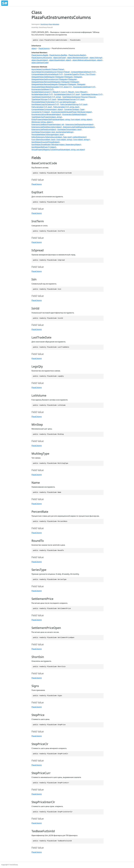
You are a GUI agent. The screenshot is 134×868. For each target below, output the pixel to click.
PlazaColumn (37, 184)
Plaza (50, 24)
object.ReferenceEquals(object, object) (87, 60)
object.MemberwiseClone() (78, 58)
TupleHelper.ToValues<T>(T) (92, 94)
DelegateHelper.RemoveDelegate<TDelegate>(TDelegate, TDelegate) (58, 84)
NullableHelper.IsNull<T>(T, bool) (67, 94)
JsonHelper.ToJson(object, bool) (69, 129)
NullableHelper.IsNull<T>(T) (42, 94)
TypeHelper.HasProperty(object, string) (47, 117)
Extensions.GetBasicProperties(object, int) (48, 124)
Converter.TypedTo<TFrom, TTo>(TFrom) (80, 74)
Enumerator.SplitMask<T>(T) (43, 89)
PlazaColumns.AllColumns (42, 58)
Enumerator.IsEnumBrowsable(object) (46, 114)
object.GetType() (60, 58)
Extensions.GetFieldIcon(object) (44, 129)
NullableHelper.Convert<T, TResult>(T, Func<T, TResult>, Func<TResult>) (59, 92)
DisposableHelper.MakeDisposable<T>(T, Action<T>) (52, 87)
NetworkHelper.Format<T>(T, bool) (71, 99)
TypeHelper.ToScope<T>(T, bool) (44, 99)
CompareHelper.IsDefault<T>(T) (83, 72)
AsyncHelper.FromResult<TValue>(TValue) (48, 69)
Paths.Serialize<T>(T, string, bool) (66, 107)
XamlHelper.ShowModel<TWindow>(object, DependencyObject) (56, 144)
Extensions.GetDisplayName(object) (79, 124)
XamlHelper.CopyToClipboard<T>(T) (45, 104)
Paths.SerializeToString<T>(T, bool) (74, 104)
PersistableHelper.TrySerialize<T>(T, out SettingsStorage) (54, 102)
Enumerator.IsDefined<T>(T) (84, 87)
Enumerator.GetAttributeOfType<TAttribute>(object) (72, 112)
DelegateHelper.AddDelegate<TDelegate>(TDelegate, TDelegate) (57, 77)
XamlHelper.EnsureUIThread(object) (45, 142)
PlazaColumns (44, 48)
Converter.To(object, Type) (74, 109)
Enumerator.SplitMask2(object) (74, 114)
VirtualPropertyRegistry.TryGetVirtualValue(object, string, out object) (58, 149)
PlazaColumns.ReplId (40, 55)
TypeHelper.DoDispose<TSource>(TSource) (79, 97)
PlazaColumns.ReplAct (77, 55)
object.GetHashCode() (40, 63)
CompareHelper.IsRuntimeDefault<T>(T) (47, 74)
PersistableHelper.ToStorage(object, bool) (48, 134)
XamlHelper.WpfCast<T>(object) (44, 147)
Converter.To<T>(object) (41, 112)
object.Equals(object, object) (60, 60)
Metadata (56, 24)
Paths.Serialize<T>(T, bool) (42, 107)
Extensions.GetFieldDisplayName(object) (79, 127)
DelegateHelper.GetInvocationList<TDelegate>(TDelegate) (54, 79)
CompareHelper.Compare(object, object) (47, 109)
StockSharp (44, 24)
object (34, 48)
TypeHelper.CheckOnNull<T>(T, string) (46, 97)
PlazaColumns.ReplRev (58, 55)
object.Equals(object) (40, 60)
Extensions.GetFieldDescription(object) (47, 127)
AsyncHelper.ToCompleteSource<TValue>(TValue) (51, 72)
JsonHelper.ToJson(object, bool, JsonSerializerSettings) (52, 132)
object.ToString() (96, 58)
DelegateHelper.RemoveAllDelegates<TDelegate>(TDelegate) (55, 82)
